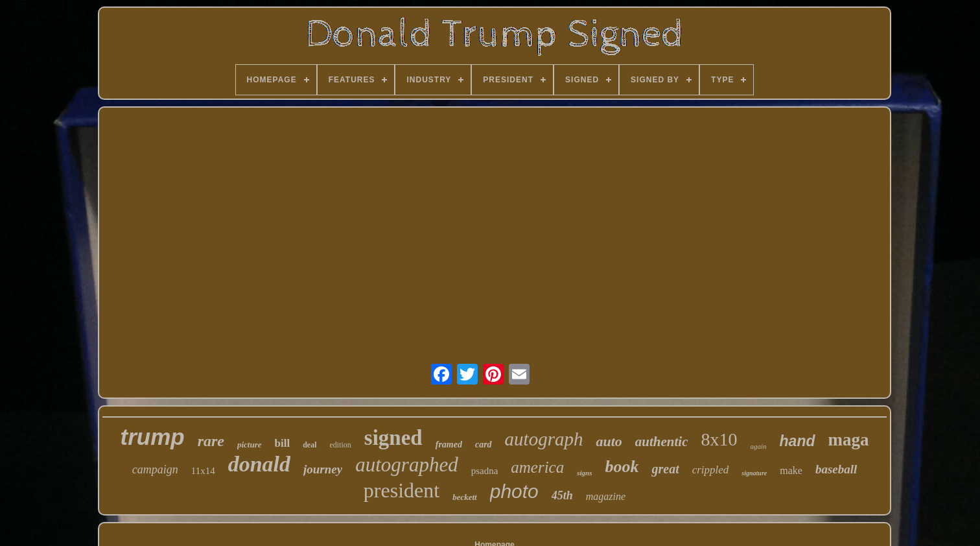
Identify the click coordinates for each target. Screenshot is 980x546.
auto (609, 441)
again (759, 446)
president (402, 490)
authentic (662, 442)
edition (341, 445)
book (622, 467)
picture (250, 445)
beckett (465, 497)
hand (798, 441)
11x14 (203, 471)
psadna (485, 471)
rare (211, 441)
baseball (836, 469)
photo (514, 491)
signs (584, 473)
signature (754, 473)
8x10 (719, 439)
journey (323, 469)
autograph (544, 439)
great (665, 469)
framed (449, 445)
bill (283, 443)
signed (393, 438)
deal (309, 445)
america (537, 467)
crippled (711, 470)
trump (152, 437)
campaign (155, 469)
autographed (406, 465)
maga (849, 440)
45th (562, 495)
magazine (606, 496)
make (791, 470)
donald (259, 464)
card (484, 445)
